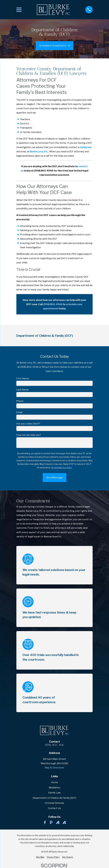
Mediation (54, 788)
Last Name (22, 390)
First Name (23, 378)
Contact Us (54, 808)
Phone (20, 401)
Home (54, 782)
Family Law (54, 793)
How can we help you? (29, 435)
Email (19, 412)
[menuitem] (40, 857)
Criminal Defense (54, 803)
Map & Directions (54, 768)
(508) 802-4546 (54, 745)
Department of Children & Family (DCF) (54, 798)
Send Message (54, 477)
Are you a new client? (28, 424)
